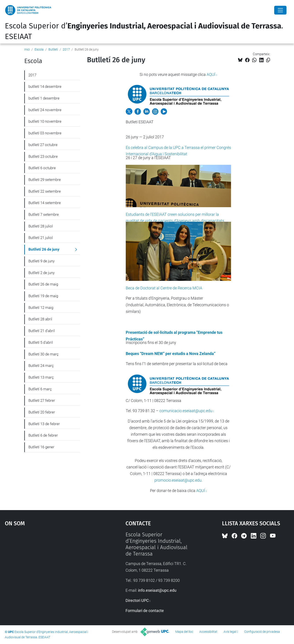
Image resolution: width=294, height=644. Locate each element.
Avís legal (230, 632)
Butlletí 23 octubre (43, 156)
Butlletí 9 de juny (42, 261)
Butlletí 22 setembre (45, 191)
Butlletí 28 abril (40, 319)
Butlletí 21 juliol (41, 238)
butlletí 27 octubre (43, 145)
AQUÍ (211, 74)
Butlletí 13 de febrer (44, 424)
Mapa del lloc (184, 632)
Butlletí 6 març (40, 389)
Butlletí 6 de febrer (43, 435)
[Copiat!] (268, 60)
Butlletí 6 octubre (42, 168)
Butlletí (53, 49)
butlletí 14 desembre (45, 86)
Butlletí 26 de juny (44, 249)
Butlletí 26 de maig (43, 284)
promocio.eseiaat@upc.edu (178, 480)
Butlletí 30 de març (43, 354)
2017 (66, 49)
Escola (39, 49)
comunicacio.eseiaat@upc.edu (186, 411)
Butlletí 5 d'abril (41, 342)
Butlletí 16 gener (41, 447)
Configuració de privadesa (262, 632)
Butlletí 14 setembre (45, 203)
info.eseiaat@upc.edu (157, 590)
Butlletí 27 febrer (42, 400)
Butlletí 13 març (41, 377)
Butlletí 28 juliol (41, 226)
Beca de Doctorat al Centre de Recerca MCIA (164, 288)
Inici (27, 49)
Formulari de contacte (145, 611)
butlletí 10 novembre (45, 121)
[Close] (280, 10)
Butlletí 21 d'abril (42, 331)
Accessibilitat (208, 632)
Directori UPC (137, 600)
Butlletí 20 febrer (42, 412)
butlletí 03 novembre (45, 133)
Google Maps (51, 565)
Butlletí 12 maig (41, 308)
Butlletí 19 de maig (43, 296)
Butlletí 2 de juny (42, 273)
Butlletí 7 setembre (44, 214)
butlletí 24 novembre (45, 110)
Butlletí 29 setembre (45, 180)
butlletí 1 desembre (44, 98)
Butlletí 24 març (41, 366)
